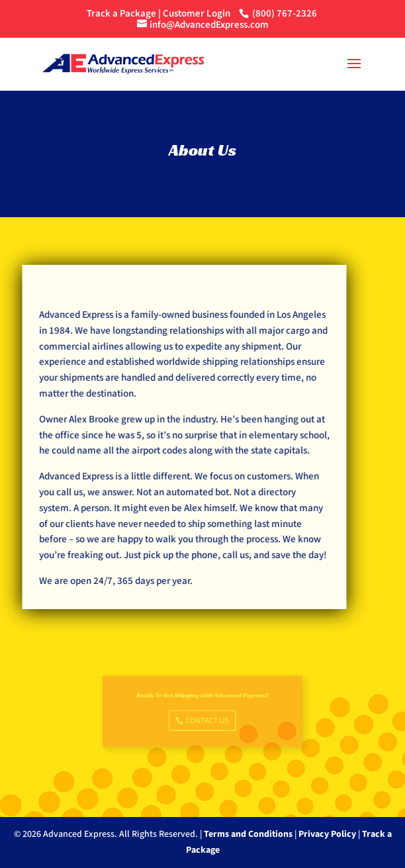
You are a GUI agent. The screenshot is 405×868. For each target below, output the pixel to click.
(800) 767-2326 (285, 14)
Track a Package (121, 14)
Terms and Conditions (248, 834)
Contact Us (207, 719)
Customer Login (197, 14)
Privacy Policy (327, 834)
